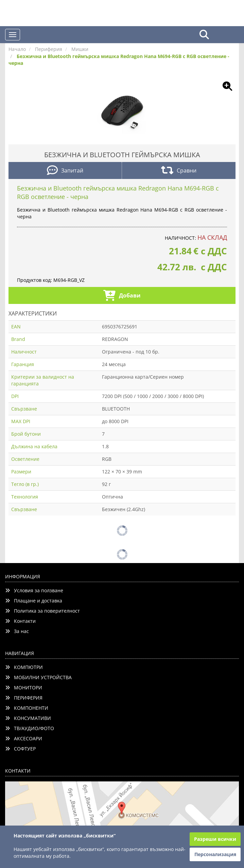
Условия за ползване (34, 590)
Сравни (179, 171)
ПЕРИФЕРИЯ (24, 698)
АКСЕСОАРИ (24, 738)
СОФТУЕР (20, 749)
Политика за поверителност (42, 611)
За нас (17, 631)
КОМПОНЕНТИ (27, 708)
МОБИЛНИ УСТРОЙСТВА (38, 677)
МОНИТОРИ (24, 688)
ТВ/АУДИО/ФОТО (30, 728)
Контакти (20, 621)
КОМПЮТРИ (24, 667)
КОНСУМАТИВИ (28, 718)
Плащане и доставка (34, 601)
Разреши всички (215, 839)
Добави (122, 296)
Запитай (65, 171)
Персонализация (215, 854)
